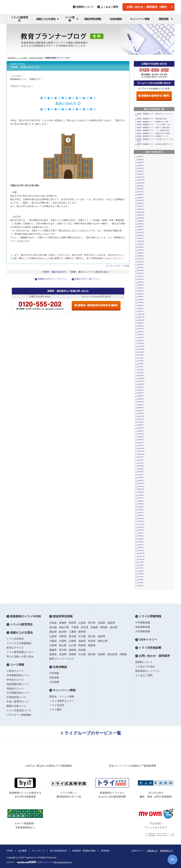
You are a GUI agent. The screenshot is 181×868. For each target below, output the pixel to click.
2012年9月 (140, 527)
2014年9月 (140, 457)
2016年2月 (140, 408)
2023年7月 (140, 227)
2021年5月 (140, 268)
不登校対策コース (16, 697)
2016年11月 (141, 381)
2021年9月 (140, 262)
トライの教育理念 (19, 19)
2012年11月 (141, 521)
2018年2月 (140, 338)
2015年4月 (140, 437)
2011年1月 (140, 586)
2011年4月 (140, 577)
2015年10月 (141, 419)
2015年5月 (140, 434)
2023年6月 (140, 230)
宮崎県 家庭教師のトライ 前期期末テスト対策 (153, 122)
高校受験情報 (143, 627)
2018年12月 (141, 314)
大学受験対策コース (18, 693)
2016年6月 (140, 396)
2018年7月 (140, 329)
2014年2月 (140, 478)
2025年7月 (140, 157)
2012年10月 (141, 524)
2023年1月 (140, 238)
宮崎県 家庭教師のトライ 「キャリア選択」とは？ (154, 125)
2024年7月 (140, 192)
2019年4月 (140, 302)
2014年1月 (140, 481)
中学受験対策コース (18, 675)
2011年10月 (141, 559)
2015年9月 (140, 422)
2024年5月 (140, 198)
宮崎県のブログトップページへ (52, 279)
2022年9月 (140, 244)
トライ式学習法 (15, 639)
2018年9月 (140, 323)
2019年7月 (140, 294)
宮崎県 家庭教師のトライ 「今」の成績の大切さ (153, 130)
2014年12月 (141, 448)
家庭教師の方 (166, 851)
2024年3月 (140, 203)
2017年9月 (140, 352)
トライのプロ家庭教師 (19, 643)
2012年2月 (140, 548)
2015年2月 (140, 443)
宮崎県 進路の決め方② (25, 67)
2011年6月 (140, 571)
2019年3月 (140, 305)
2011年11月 (141, 556)
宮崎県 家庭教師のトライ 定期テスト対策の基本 (153, 128)
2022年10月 (141, 241)
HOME (10, 851)
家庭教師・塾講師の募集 (84, 851)
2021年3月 (140, 273)
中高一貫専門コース (18, 702)
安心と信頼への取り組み (20, 656)
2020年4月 (140, 285)
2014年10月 (141, 454)
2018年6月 (140, 332)
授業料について (144, 662)
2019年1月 (140, 311)
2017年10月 (141, 349)
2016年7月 (140, 393)
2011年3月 (140, 580)
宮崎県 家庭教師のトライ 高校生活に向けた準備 (153, 133)
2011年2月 (140, 583)
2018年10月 (141, 320)
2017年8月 (140, 355)
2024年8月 (140, 189)
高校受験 (54, 678)
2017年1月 (140, 375)
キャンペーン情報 (140, 19)
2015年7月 (140, 428)
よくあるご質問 (144, 675)
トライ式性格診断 (148, 648)
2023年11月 (141, 215)
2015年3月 (140, 440)
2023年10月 (141, 218)
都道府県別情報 (93, 19)
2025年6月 (140, 160)
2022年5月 (140, 256)
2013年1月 (140, 515)
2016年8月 (140, 390)
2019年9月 (140, 291)
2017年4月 (140, 367)
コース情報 (71, 19)
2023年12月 (141, 212)
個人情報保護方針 (59, 851)
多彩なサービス (15, 648)
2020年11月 (141, 279)
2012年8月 (140, 530)
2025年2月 (140, 171)
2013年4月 (140, 507)
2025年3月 (140, 168)
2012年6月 (140, 536)
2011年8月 (140, 565)
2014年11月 (141, 451)
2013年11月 (141, 486)
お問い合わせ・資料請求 (153, 656)
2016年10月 (141, 384)
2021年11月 (141, 259)
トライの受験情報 (148, 616)
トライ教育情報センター (20, 652)
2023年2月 (140, 235)
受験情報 (166, 19)
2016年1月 (140, 411)
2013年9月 (140, 492)
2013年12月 (141, 483)
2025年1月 (140, 174)
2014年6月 (140, 466)
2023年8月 (140, 224)
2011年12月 (141, 553)
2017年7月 (140, 358)
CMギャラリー (146, 640)
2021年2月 (140, 276)
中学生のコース (15, 680)
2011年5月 (140, 574)
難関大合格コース (16, 706)
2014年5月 (140, 469)
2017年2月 (140, 373)
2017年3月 (140, 370)
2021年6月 (140, 265)
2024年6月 (140, 195)
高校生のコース (15, 689)
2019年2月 (140, 308)
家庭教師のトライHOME (17, 58)
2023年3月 (140, 232)
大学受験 (54, 682)
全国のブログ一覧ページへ (87, 279)
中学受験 (54, 673)
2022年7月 (140, 250)
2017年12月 (141, 343)
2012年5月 (140, 539)
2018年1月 (140, 341)
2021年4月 (140, 270)
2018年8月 (140, 326)
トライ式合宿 (57, 705)
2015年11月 (141, 416)
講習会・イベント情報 (62, 696)
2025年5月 (140, 162)
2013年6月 (140, 501)
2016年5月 (140, 399)
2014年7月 (140, 463)
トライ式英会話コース (19, 710)
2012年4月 (140, 542)
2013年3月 (140, 510)
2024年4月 (140, 200)
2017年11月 (141, 346)
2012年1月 (140, 551)
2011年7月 (140, 568)
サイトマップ (38, 851)
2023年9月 (140, 221)
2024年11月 (141, 180)
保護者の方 (152, 851)
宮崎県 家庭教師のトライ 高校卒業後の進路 (152, 119)
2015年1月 (140, 445)
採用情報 (105, 851)
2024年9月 (140, 186)
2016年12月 (141, 378)
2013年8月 (140, 495)
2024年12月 (141, 177)
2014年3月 (140, 475)
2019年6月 (140, 297)
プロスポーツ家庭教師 (19, 715)
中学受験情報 (143, 623)
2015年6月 (140, 431)
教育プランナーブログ (62, 659)
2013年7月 (140, 498)
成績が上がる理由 (47, 19)
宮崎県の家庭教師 (36, 58)
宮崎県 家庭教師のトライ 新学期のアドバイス (153, 136)
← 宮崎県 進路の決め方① (53, 272)
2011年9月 (140, 562)
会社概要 (22, 851)
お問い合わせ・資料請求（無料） (150, 7)
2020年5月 (140, 282)
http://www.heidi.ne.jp (63, 862)
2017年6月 (140, 361)
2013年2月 (140, 513)
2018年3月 (140, 335)
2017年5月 (140, 364)
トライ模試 (56, 709)
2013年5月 (140, 504)
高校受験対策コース (18, 684)
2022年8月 (140, 247)
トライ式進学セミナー (62, 701)
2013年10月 (141, 489)
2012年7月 (140, 533)
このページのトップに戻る (119, 266)
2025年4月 (140, 165)
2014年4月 (140, 472)
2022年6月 (140, 253)
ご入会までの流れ (145, 666)
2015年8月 (140, 425)
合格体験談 (116, 19)
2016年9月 (140, 387)
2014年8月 (140, 460)
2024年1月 (140, 209)
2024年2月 (140, 206)
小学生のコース (15, 671)
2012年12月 (141, 518)
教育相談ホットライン (148, 671)
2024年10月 (141, 183)
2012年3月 (140, 545)
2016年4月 (140, 402)
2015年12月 (141, 413)
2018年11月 (141, 317)
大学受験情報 (143, 631)
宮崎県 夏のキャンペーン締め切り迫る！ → (91, 272)
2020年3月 (140, 288)
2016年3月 (140, 405)
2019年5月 (140, 300)
